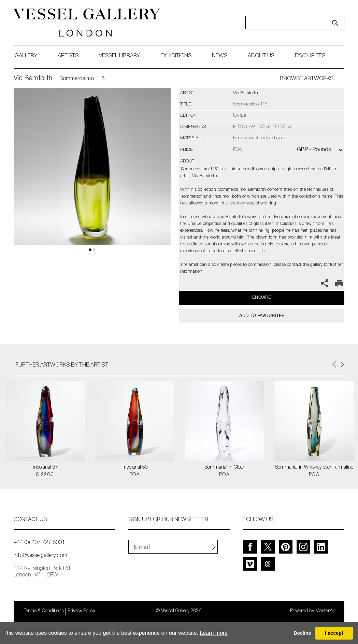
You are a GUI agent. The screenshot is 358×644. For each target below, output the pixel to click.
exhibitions (176, 56)
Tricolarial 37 (45, 468)
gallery (26, 56)
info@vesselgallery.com (40, 556)
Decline (302, 633)
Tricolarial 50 (135, 468)
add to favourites (262, 316)
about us (261, 56)
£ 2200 (45, 475)
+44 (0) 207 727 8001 (39, 543)
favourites (310, 56)
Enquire (262, 298)
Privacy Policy (81, 611)
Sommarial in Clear (225, 468)
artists (68, 56)
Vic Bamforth (33, 79)
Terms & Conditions (44, 611)
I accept (334, 633)
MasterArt (326, 611)
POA (135, 475)
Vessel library (119, 56)
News (220, 56)
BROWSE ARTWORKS (307, 79)
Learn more (214, 633)
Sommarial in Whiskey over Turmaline (314, 468)
